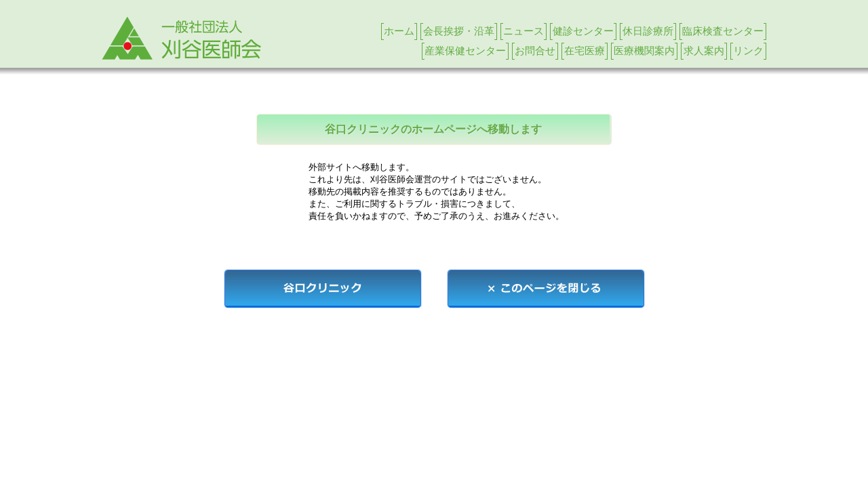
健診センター (583, 31)
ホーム (399, 31)
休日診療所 (648, 31)
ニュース (524, 31)
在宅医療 (585, 50)
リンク (748, 50)
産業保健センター (465, 50)
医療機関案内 (644, 50)
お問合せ (535, 50)
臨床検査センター (723, 31)
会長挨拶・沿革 (459, 31)
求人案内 (704, 50)
